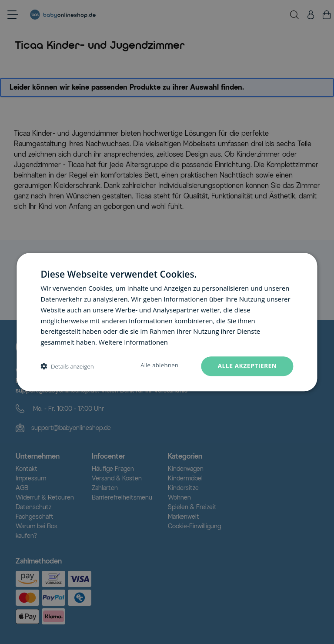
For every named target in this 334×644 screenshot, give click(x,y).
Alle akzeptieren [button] (247, 366)
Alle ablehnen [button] (159, 365)
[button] (67, 366)
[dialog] (167, 322)
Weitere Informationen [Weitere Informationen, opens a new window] (133, 342)
